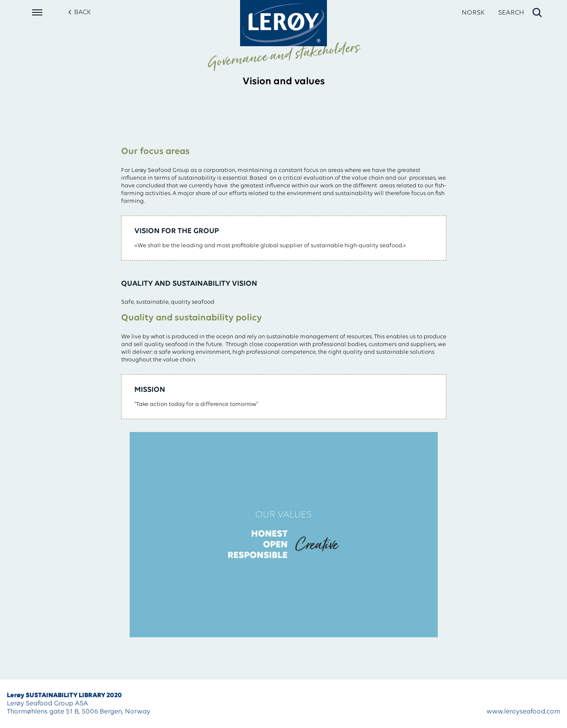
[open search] (521, 13)
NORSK (473, 13)
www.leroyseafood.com (523, 712)
